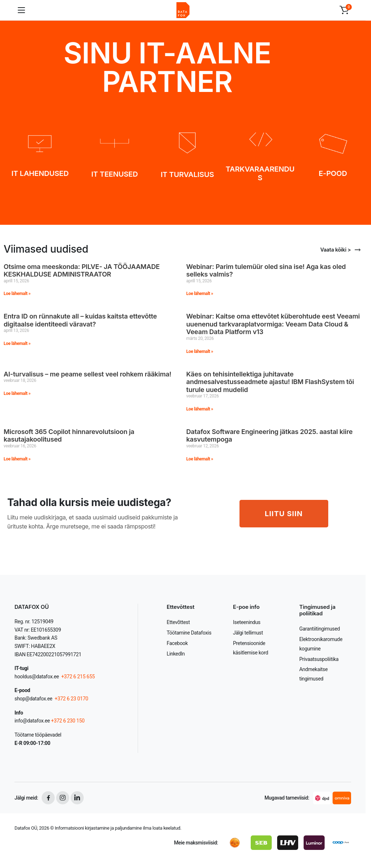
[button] (344, 10)
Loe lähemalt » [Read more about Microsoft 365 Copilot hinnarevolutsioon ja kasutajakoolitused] (17, 459)
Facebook (177, 643)
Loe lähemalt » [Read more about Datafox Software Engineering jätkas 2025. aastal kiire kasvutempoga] (200, 459)
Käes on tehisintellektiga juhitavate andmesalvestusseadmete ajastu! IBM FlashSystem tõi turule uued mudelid (270, 382)
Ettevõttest (178, 622)
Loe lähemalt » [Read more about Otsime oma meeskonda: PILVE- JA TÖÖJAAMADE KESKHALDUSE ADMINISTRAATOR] (17, 294)
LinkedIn (176, 654)
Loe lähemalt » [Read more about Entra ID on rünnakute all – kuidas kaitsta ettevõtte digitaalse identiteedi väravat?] (17, 344)
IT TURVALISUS (187, 174)
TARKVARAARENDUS (260, 173)
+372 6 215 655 (78, 677)
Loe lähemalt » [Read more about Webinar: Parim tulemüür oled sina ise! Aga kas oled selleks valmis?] (200, 294)
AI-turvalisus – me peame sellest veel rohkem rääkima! (87, 374)
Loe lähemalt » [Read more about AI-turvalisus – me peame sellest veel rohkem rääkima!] (17, 393)
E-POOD (333, 173)
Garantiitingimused (320, 629)
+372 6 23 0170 (71, 699)
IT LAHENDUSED (40, 173)
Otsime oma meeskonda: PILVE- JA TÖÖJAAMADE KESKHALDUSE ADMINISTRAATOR (82, 271)
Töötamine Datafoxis (189, 633)
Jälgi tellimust (248, 633)
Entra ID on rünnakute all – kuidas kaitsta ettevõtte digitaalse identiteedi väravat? (80, 320)
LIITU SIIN (284, 514)
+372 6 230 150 (68, 721)
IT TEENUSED (114, 174)
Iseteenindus (247, 622)
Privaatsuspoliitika (319, 659)
